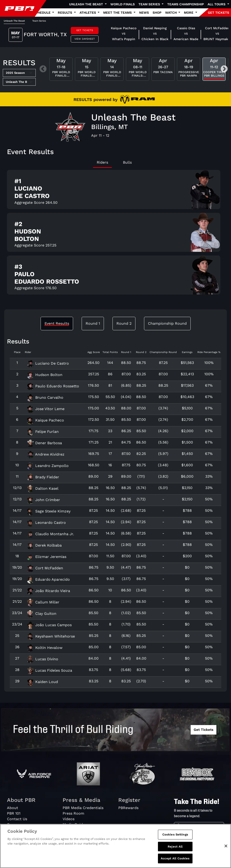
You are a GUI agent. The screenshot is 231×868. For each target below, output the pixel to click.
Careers (14, 824)
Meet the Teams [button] (118, 13)
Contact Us (17, 819)
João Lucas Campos (49, 625)
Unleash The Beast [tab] (14, 21)
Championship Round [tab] (167, 323)
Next (224, 69)
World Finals (123, 4)
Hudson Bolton (45, 375)
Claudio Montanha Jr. (50, 534)
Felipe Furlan (43, 432)
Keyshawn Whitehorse (51, 636)
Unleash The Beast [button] (87, 4)
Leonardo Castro (46, 523)
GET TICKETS (218, 13)
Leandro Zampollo (48, 466)
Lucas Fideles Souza (49, 670)
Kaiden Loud (42, 682)
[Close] (226, 847)
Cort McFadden (45, 568)
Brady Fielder (43, 477)
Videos (69, 819)
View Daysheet (85, 39)
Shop (157, 13)
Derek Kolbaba (44, 545)
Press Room (73, 813)
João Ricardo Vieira (48, 591)
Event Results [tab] (57, 323)
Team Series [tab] (39, 21)
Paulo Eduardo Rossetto (53, 386)
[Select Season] (19, 73)
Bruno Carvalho (45, 397)
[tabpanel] (115, 234)
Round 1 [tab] (93, 323)
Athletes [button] (88, 13)
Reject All (175, 848)
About (13, 808)
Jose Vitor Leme (46, 409)
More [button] (189, 13)
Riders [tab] (102, 162)
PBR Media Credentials (83, 808)
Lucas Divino (42, 659)
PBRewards (128, 808)
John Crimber (43, 500)
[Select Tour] (19, 82)
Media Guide (74, 824)
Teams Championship (186, 4)
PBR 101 (14, 813)
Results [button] (65, 13)
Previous (43, 69)
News (144, 13)
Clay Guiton (42, 614)
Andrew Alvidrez (46, 454)
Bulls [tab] (127, 162)
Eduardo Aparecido (48, 579)
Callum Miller (43, 602)
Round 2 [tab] (124, 323)
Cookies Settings (175, 836)
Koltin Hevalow (45, 648)
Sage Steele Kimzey (49, 511)
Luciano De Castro (48, 363)
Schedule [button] (42, 13)
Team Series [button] (150, 4)
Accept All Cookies (175, 860)
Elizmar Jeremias (47, 557)
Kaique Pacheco (45, 420)
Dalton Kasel (43, 488)
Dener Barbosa (44, 443)
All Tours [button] (217, 4)
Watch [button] (171, 13)
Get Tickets (85, 30)
